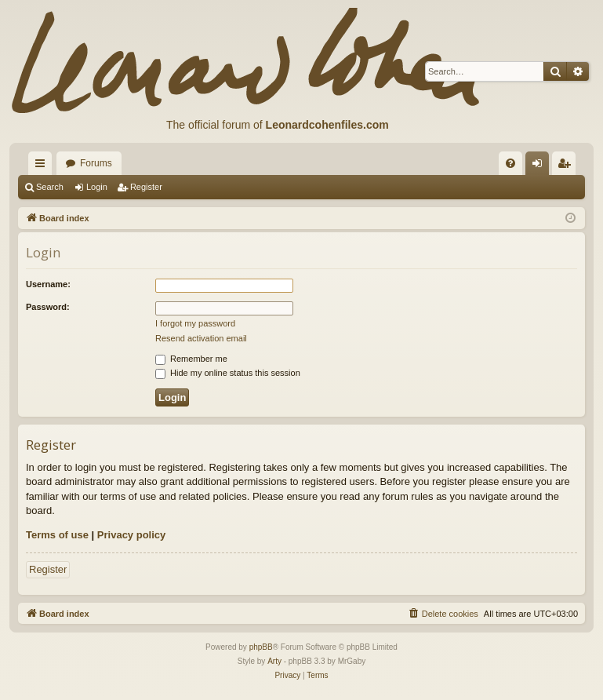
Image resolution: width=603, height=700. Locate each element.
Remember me (191, 359)
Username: (48, 284)
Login (97, 187)
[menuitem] (510, 163)
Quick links (43, 166)
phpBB (261, 647)
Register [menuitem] (567, 166)
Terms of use (57, 535)
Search (50, 187)
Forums (96, 163)
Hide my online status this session (228, 373)
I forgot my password (195, 323)
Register (146, 187)
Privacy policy (131, 535)
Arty (274, 661)
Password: (48, 307)
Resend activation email (201, 338)
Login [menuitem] (541, 166)
